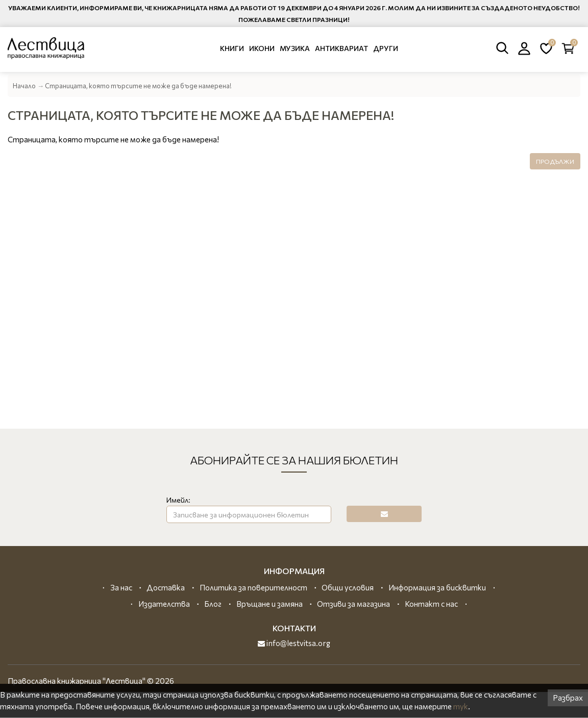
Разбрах (568, 698)
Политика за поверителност (253, 587)
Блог (213, 604)
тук (461, 706)
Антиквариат (341, 48)
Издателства (164, 604)
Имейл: (178, 500)
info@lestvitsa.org (294, 643)
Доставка (166, 587)
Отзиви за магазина (353, 604)
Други (386, 48)
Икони (262, 48)
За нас (121, 587)
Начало (24, 86)
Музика (295, 48)
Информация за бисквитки (437, 587)
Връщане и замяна (269, 604)
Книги (232, 48)
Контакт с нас (431, 604)
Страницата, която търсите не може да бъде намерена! (138, 86)
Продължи (555, 161)
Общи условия (348, 587)
